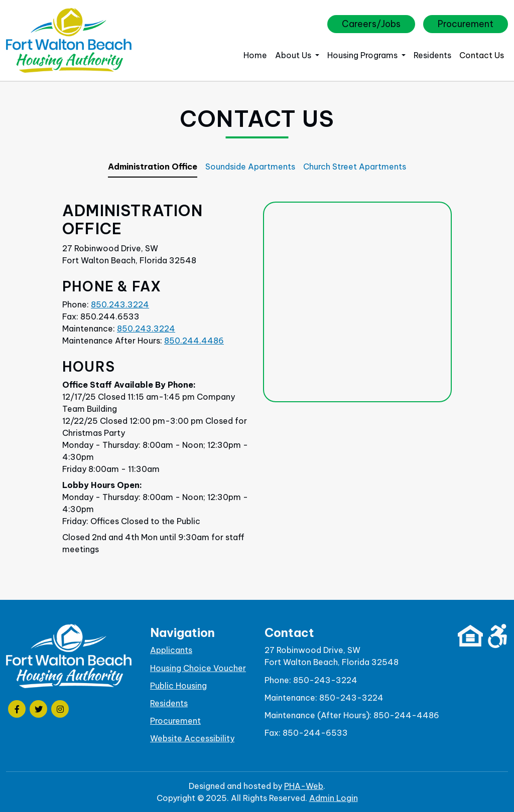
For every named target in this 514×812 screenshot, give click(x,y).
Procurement (466, 24)
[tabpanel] (257, 385)
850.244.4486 (194, 341)
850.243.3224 (120, 304)
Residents (432, 55)
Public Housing (178, 686)
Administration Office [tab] (153, 167)
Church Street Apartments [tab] (355, 167)
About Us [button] (294, 55)
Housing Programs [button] (363, 55)
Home (255, 55)
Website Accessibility (192, 738)
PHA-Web (304, 786)
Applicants (171, 650)
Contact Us (482, 55)
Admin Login (334, 798)
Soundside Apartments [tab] (250, 167)
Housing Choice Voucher (198, 668)
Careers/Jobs (371, 24)
